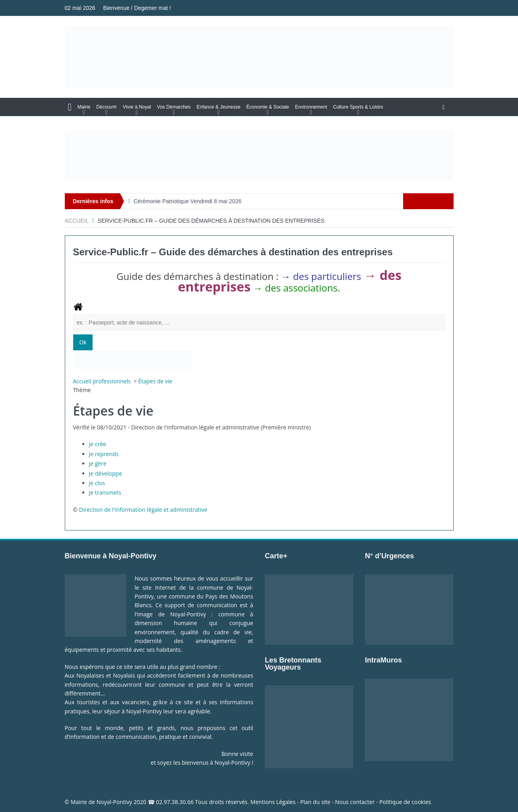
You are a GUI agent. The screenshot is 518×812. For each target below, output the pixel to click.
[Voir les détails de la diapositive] (259, 155)
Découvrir (106, 107)
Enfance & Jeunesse (219, 107)
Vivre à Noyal (137, 107)
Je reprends (104, 454)
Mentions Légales (273, 802)
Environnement (311, 107)
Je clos (97, 483)
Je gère (98, 463)
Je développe (106, 473)
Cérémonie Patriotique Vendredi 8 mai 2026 (188, 201)
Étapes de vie (155, 381)
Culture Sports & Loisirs (358, 107)
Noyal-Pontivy (114, 802)
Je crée (98, 444)
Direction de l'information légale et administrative (143, 510)
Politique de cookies (405, 802)
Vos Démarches (174, 107)
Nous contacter (355, 802)
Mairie (84, 107)
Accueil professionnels (103, 381)
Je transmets (105, 492)
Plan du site (315, 802)
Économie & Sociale (268, 107)
